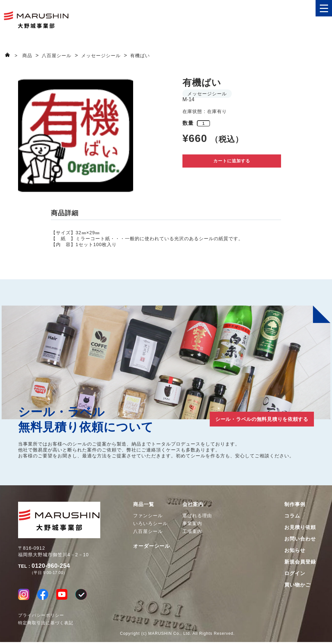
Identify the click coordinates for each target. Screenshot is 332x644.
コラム (292, 516)
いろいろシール (150, 523)
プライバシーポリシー (41, 617)
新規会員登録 (300, 562)
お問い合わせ (300, 539)
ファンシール (148, 516)
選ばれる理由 (197, 516)
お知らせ (295, 550)
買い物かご (297, 585)
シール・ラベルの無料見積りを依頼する (248, 418)
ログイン (295, 573)
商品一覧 (144, 504)
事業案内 (192, 523)
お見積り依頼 (300, 527)
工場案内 (192, 531)
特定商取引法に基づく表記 (46, 625)
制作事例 (295, 504)
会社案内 (193, 504)
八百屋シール (148, 531)
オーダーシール (152, 546)
